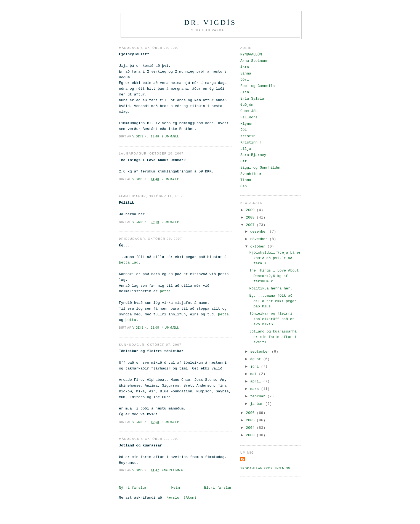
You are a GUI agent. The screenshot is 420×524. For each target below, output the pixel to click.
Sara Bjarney (253, 155)
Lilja (246, 149)
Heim (175, 488)
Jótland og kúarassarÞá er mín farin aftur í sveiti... (273, 337)
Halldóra (249, 117)
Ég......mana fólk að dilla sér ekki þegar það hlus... (273, 301)
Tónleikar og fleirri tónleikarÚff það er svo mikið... (272, 319)
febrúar (259, 396)
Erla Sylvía (252, 99)
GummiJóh (249, 111)
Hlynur (247, 124)
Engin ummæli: (175, 470)
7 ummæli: (171, 179)
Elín (245, 92)
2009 (251, 210)
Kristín (248, 136)
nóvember (260, 239)
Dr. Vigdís (210, 22)
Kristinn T (251, 143)
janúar (258, 404)
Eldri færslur (218, 488)
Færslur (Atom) (181, 498)
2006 (251, 413)
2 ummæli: (171, 222)
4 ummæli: (171, 328)
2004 (251, 428)
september (261, 352)
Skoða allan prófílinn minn (265, 468)
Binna (246, 74)
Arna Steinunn (254, 61)
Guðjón (247, 105)
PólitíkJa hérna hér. (271, 288)
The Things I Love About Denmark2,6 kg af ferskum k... (274, 276)
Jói (244, 130)
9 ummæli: (171, 136)
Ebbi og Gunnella (258, 86)
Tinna (246, 180)
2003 (251, 435)
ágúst (257, 359)
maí (255, 374)
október (259, 247)
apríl (257, 381)
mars (256, 389)
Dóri (245, 80)
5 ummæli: (171, 422)
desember (260, 232)
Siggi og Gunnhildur (261, 168)
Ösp (244, 186)
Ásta (245, 67)
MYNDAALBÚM (251, 54)
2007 (251, 225)
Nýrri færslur (133, 488)
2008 (251, 218)
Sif (244, 161)
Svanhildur (251, 174)
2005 (251, 420)
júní (256, 367)
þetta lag (129, 263)
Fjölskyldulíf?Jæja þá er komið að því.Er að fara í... (275, 258)
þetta (165, 291)
